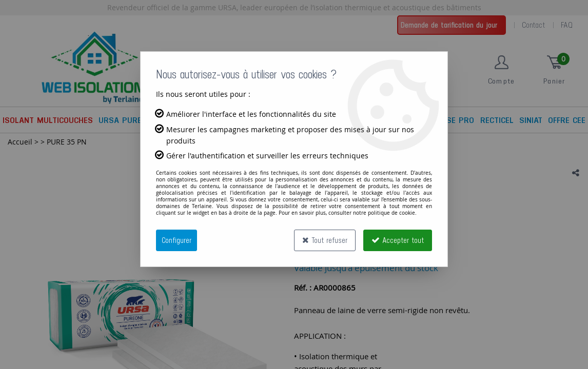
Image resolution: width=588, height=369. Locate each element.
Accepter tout (398, 240)
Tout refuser (325, 240)
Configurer (177, 240)
